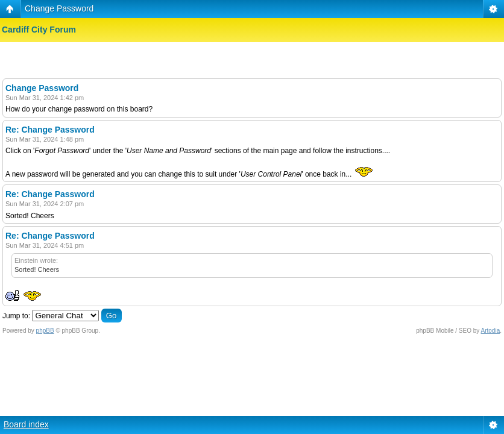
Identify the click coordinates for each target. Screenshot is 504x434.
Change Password (59, 8)
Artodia (491, 331)
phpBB (45, 331)
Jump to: (16, 316)
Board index (26, 424)
